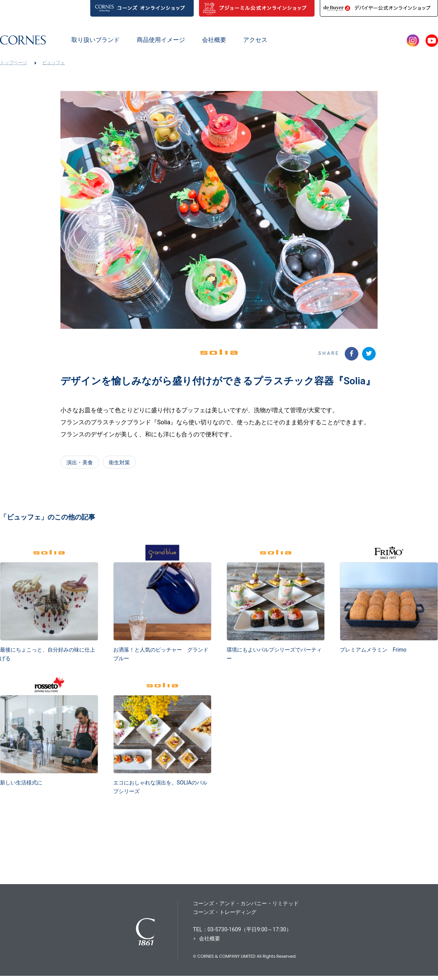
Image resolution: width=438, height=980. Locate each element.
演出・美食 (80, 465)
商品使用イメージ (161, 40)
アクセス (255, 40)
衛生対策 (119, 465)
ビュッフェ (54, 63)
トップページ (14, 63)
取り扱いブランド (96, 40)
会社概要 (214, 40)
